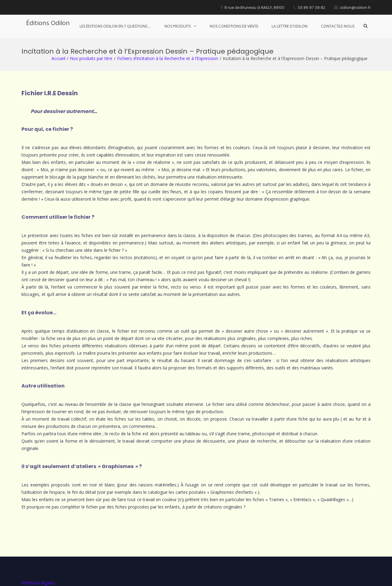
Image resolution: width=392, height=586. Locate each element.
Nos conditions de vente (234, 26)
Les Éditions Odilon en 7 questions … (115, 26)
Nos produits (178, 26)
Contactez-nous (338, 26)
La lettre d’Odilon (290, 26)
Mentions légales (38, 545)
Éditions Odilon (48, 23)
